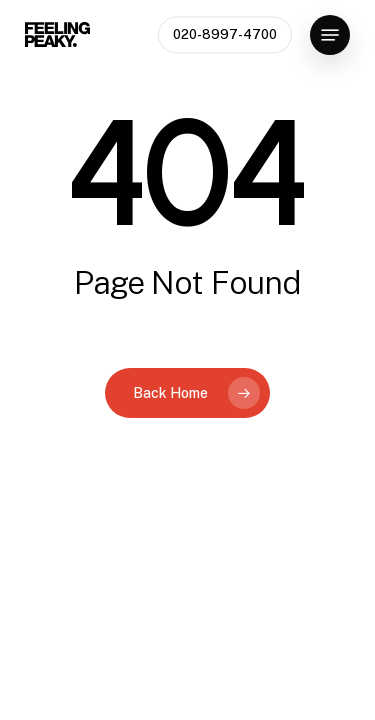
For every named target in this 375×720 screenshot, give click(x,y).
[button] (330, 35)
